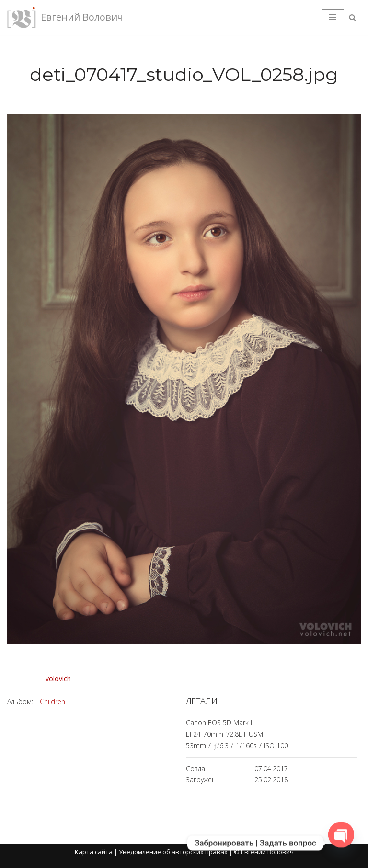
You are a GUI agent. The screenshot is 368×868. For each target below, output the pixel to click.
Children (52, 702)
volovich (58, 679)
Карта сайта (94, 852)
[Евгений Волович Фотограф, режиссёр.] (65, 17)
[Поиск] (352, 17)
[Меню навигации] (333, 17)
